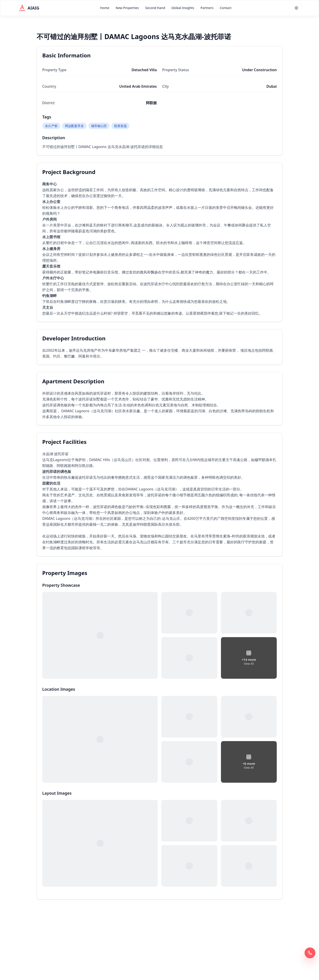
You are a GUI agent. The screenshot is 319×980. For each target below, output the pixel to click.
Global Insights (183, 8)
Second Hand (155, 8)
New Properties (127, 8)
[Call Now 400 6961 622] (310, 953)
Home (105, 8)
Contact (226, 8)
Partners (207, 8)
